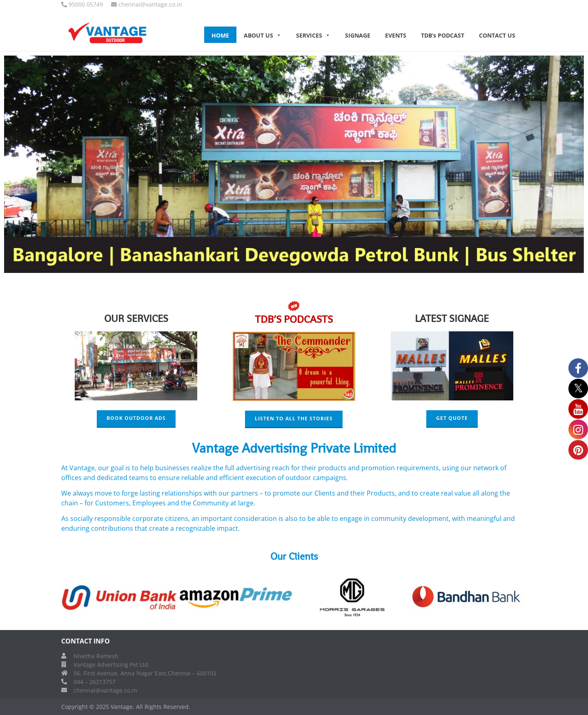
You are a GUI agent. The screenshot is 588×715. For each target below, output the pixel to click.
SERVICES (313, 36)
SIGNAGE (358, 35)
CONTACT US (497, 35)
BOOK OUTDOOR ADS (136, 418)
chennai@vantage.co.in (105, 690)
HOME (220, 35)
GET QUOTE (452, 418)
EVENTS (396, 35)
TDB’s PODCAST (443, 35)
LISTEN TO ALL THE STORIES (294, 419)
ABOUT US (263, 36)
